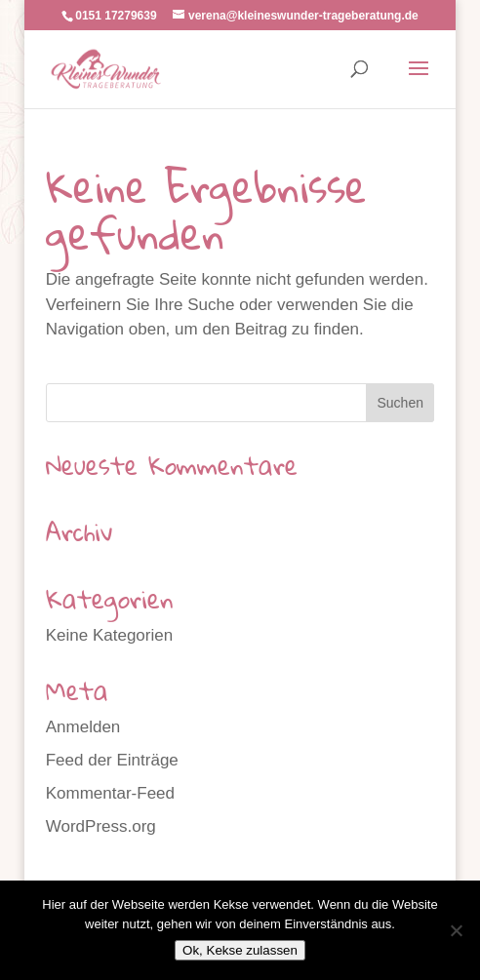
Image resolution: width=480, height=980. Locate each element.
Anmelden (83, 727)
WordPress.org (101, 826)
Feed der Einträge (112, 760)
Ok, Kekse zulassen (240, 950)
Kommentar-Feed (110, 793)
